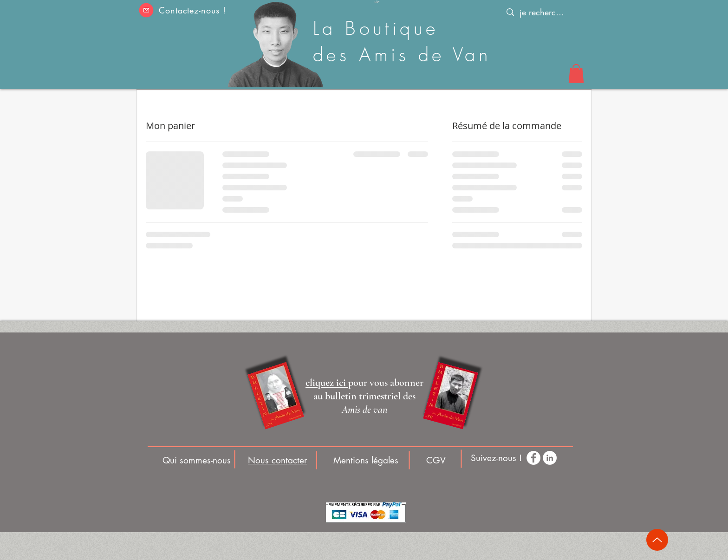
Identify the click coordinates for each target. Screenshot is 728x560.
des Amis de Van (402, 55)
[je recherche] (542, 12)
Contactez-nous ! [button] (192, 10)
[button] (146, 10)
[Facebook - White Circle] (533, 458)
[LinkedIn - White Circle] (550, 458)
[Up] (657, 540)
